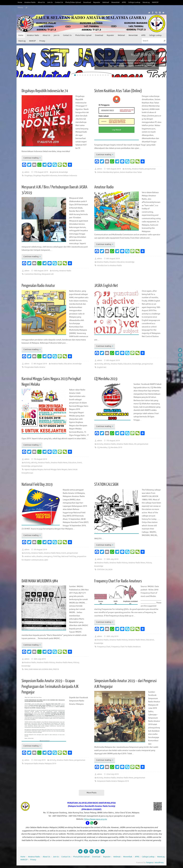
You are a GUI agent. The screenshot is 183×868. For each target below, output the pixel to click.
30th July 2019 (112, 559)
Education (121, 262)
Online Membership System (108, 172)
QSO (46, 560)
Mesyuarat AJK (48, 274)
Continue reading (32, 158)
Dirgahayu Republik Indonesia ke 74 (45, 91)
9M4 (26, 669)
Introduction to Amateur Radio (109, 265)
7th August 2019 (40, 459)
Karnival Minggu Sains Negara (55, 470)
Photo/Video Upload (73, 2)
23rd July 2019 (40, 760)
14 (108, 75)
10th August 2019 (41, 271)
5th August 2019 (40, 550)
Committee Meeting (33, 274)
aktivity (107, 364)
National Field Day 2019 (37, 484)
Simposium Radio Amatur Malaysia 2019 (40, 764)
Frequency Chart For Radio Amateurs (118, 581)
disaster (39, 556)
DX (135, 444)
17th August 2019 (41, 172)
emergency (48, 556)
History (149, 563)
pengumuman (150, 169)
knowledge (63, 172)
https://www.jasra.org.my (96, 819)
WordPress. (159, 863)
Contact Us (59, 2)
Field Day (57, 556)
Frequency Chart (104, 647)
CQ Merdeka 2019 (106, 379)
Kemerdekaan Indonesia (67, 176)
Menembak (115, 2)
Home (20, 2)
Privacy (20, 8)
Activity (128, 169)
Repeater (97, 2)
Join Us (50, 2)
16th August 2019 (114, 169)
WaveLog (146, 2)
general (55, 172)
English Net (102, 367)
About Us (41, 2)
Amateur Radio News (59, 463)
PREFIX (56, 669)
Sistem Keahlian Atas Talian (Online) (118, 91)
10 (98, 75)
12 (103, 75)
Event (79, 463)
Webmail (106, 2)
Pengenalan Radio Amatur (38, 286)
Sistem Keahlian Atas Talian (131, 172)
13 (105, 75)
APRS (124, 2)
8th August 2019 (113, 259)
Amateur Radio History (119, 563)
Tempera (150, 863)
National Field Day (69, 556)
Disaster (113, 262)
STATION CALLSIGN (106, 484)
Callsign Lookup (134, 2)
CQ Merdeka (102, 447)
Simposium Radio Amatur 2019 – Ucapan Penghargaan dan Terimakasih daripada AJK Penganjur (50, 686)
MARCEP (155, 2)
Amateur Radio (30, 2)
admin (27, 172)
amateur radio (30, 556)
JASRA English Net (106, 286)
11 (100, 75)
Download (87, 2)
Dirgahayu (28, 176)
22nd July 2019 (112, 774)
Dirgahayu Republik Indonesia (45, 176)
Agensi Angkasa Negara (34, 470)
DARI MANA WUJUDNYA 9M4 (40, 581)
